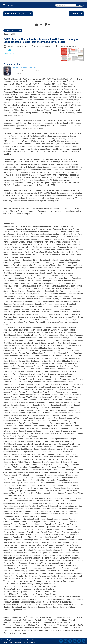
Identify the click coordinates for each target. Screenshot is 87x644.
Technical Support (26, 640)
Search (79, 5)
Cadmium (14, 640)
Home (10, 5)
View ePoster (76, 14)
